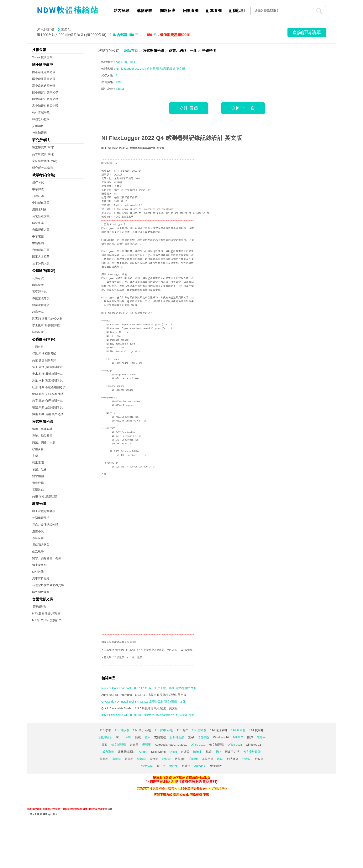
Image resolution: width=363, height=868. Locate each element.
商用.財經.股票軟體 (45, 496)
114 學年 (105, 730)
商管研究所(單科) (43, 154)
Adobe (143, 752)
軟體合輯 (38, 449)
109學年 (238, 737)
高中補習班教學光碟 (45, 106)
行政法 (247, 759)
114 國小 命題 (142, 730)
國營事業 (38, 223)
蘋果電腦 (38, 463)
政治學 (161, 766)
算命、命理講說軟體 (45, 525)
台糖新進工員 (41, 250)
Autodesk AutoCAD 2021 (171, 745)
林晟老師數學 (41, 119)
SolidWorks (158, 752)
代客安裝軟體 (252, 752)
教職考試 (38, 312)
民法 (220, 759)
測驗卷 (142, 759)
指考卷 (116, 759)
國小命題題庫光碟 (44, 72)
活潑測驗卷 (105, 737)
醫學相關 (38, 476)
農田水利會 (39, 209)
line (224, 788)
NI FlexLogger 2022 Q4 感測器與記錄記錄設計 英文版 (172, 138)
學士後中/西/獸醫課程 (46, 325)
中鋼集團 (38, 243)
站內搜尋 (121, 11)
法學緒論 (147, 766)
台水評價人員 (41, 263)
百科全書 (38, 538)
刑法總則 (233, 759)
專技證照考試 (41, 298)
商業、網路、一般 (44, 442)
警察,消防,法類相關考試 (47, 407)
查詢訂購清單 (307, 32)
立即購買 (189, 108)
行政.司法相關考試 (44, 353)
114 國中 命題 (164, 730)
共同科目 (38, 347)
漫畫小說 (38, 531)
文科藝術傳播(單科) (45, 161)
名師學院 (203, 737)
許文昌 (134, 745)
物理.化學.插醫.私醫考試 (48, 394)
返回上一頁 (243, 108)
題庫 (148, 737)
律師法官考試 (41, 305)
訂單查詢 (214, 11)
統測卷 (167, 759)
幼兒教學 (38, 572)
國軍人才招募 (41, 257)
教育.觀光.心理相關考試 (47, 401)
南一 (119, 737)
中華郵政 (38, 189)
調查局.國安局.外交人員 (47, 318)
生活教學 (38, 551)
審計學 (186, 766)
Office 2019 (198, 745)
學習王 (147, 745)
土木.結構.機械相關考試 (47, 374)
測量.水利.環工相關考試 (47, 380)
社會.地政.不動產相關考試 (49, 387)
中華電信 (38, 236)
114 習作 (182, 730)
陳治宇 (261, 737)
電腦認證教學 (41, 545)
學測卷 (104, 759)
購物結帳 (145, 11)
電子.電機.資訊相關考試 (47, 367)
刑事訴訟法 (232, 752)
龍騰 (138, 737)
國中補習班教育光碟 (45, 99)
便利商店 (167, 782)
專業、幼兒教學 (42, 436)
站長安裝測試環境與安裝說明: (119, 642)
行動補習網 (39, 133)
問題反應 (168, 11)
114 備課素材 (219, 730)
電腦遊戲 (38, 490)
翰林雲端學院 (41, 112)
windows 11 (254, 745)
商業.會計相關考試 (44, 360)
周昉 (218, 752)
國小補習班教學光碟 (45, 92)
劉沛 (250, 737)
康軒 (128, 737)
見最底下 (119, 186)
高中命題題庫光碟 (44, 86)
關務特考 (38, 332)
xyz (29, 809)
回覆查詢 (191, 11)
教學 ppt (180, 759)
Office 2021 (235, 745)
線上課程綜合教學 (44, 511)
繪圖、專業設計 (42, 429)
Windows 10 (221, 737)
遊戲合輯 (38, 483)
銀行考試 (38, 182)
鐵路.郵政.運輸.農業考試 (48, 414)
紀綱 (209, 752)
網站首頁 (131, 51)
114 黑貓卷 (199, 730)
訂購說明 (237, 11)
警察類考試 (39, 292)
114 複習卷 (238, 730)
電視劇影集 (39, 607)
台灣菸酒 (38, 196)
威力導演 (108, 752)
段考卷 (154, 759)
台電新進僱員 (41, 216)
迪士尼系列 (39, 565)
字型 (35, 456)
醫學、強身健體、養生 (47, 558)
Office (173, 752)
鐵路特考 (38, 285)
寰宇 (191, 737)
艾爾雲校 (38, 126)
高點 (105, 745)
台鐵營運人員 (41, 230)
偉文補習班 (119, 745)
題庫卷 (129, 759)
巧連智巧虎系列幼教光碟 (48, 585)
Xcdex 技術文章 (42, 57)
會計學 (185, 752)
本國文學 (208, 759)
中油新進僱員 (41, 203)
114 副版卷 (122, 730)
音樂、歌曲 (39, 469)
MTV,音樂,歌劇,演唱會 (46, 613)
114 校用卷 (256, 730)
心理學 (194, 759)
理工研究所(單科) (43, 147)
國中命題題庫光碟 (44, 79)
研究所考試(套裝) (43, 168)
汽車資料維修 (41, 578)
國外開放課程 (41, 592)
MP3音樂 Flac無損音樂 (47, 620)
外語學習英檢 (41, 518)
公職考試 (38, 278)
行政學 (259, 759)
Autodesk (200, 766)
